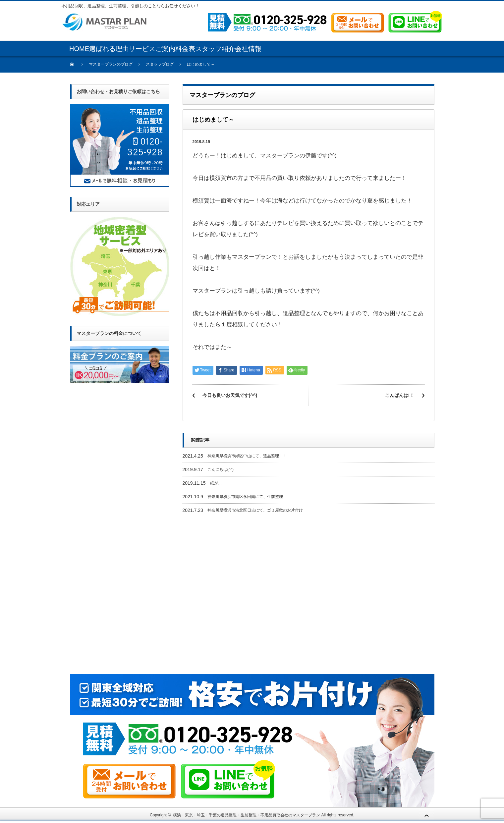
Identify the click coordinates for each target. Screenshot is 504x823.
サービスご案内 (152, 49)
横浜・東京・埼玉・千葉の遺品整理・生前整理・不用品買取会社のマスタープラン (247, 815)
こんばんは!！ (400, 395)
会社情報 (248, 49)
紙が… (216, 483)
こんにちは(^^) (221, 469)
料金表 (185, 49)
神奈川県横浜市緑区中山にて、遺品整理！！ (247, 456)
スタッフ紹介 (215, 49)
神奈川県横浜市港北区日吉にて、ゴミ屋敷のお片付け (255, 510)
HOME (79, 49)
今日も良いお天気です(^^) (230, 395)
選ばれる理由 (109, 49)
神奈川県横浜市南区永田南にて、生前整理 (245, 497)
